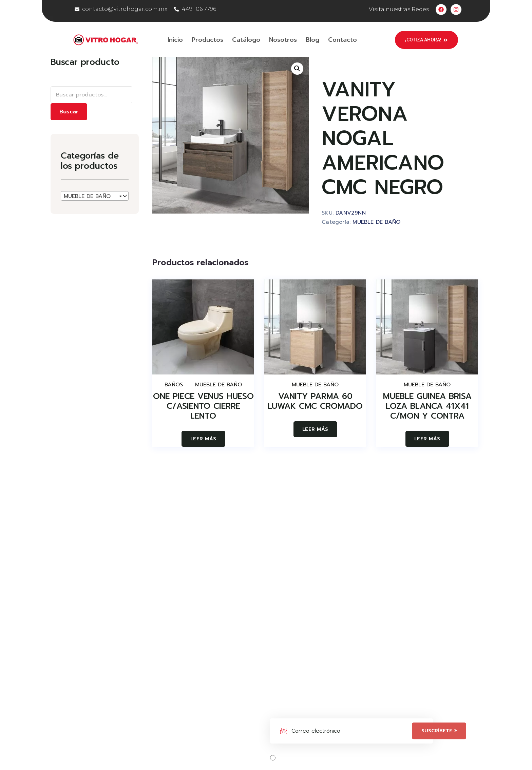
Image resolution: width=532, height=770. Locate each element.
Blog (312, 40)
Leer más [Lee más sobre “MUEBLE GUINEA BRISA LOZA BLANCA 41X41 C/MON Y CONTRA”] (427, 439)
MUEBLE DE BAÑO (376, 222)
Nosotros (283, 40)
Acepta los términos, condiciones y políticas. (344, 758)
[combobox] (95, 196)
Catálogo (246, 40)
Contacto (343, 40)
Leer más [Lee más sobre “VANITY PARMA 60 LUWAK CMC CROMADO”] (315, 429)
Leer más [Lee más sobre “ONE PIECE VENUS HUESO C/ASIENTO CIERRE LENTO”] (203, 439)
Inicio (175, 40)
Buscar (69, 112)
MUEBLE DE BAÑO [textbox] (93, 196)
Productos (207, 40)
